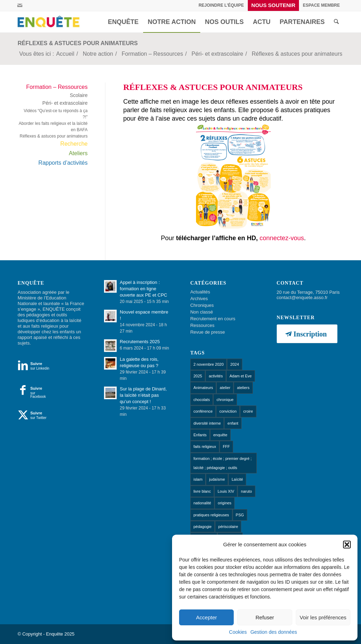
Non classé (202, 312)
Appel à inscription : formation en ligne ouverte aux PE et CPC (143, 289)
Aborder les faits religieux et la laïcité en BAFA (53, 127)
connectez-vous (282, 238)
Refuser (265, 617)
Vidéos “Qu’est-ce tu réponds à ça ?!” (56, 114)
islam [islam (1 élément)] (198, 479)
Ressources (203, 325)
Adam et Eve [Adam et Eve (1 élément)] (241, 376)
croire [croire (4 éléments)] (248, 411)
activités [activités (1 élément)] (216, 376)
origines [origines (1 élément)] (225, 503)
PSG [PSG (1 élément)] (240, 515)
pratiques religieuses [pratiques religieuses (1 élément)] (211, 515)
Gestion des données (274, 632)
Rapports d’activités (63, 163)
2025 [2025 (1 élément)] (198, 376)
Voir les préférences (323, 617)
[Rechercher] (336, 22)
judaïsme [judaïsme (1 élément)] (217, 479)
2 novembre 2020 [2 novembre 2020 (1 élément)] (209, 364)
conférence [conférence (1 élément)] (203, 411)
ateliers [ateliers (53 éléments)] (243, 388)
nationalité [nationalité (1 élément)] (202, 503)
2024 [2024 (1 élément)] (234, 364)
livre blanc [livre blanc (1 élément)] (202, 491)
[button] (347, 545)
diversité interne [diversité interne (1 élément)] (207, 423)
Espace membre (321, 5)
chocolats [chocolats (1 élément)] (202, 400)
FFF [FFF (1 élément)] (226, 446)
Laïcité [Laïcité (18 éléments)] (237, 479)
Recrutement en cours (213, 319)
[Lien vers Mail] (20, 5)
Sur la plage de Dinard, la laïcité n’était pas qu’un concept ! (143, 395)
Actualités (200, 292)
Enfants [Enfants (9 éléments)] (200, 435)
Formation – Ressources (57, 87)
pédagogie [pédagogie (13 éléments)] (203, 527)
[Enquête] (50, 22)
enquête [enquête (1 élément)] (220, 435)
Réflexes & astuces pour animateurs (78, 43)
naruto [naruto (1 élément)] (246, 491)
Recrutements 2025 (140, 342)
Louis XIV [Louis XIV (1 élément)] (226, 491)
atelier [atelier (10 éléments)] (225, 388)
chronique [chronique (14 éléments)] (225, 400)
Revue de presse (208, 332)
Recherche (74, 144)
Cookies (238, 632)
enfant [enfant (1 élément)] (233, 423)
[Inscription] (307, 334)
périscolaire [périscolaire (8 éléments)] (228, 527)
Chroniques (202, 305)
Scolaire (79, 95)
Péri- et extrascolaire (65, 103)
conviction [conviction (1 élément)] (228, 411)
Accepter (206, 617)
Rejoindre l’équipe (221, 5)
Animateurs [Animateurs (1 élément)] (203, 388)
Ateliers (78, 153)
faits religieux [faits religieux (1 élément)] (205, 446)
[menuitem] (221, 5)
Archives (199, 299)
